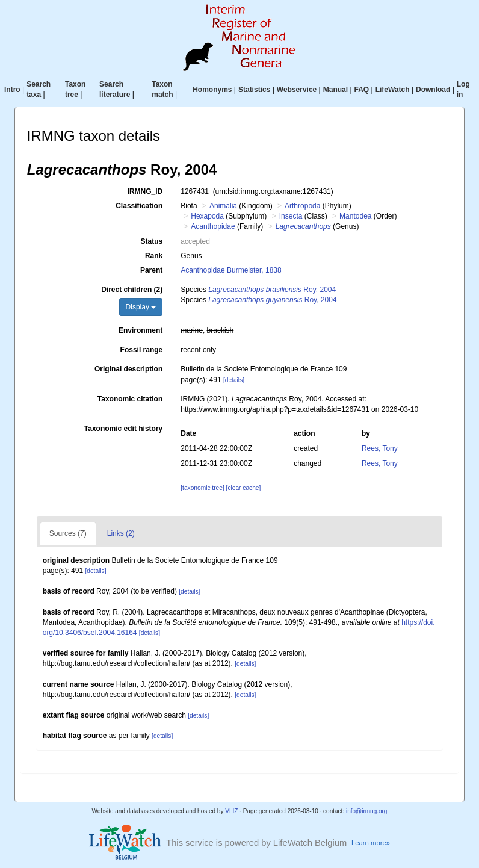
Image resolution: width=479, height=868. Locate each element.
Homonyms (212, 90)
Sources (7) (68, 533)
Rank (154, 256)
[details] (234, 380)
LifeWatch (393, 90)
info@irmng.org (367, 811)
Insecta (291, 216)
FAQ (362, 90)
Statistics (254, 90)
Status (152, 241)
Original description (128, 369)
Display (141, 307)
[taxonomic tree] (202, 488)
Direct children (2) (132, 290)
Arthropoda (302, 206)
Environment (141, 330)
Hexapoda (207, 216)
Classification (139, 206)
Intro (12, 90)
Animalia (223, 206)
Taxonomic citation (130, 399)
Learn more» (371, 843)
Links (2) (121, 533)
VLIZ (231, 811)
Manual (335, 90)
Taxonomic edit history (123, 429)
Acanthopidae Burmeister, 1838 (231, 270)
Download (433, 90)
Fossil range (142, 350)
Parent (151, 270)
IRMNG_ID (145, 191)
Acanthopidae (213, 226)
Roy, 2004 (272, 290)
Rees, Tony (380, 448)
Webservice (297, 90)
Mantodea (355, 216)
